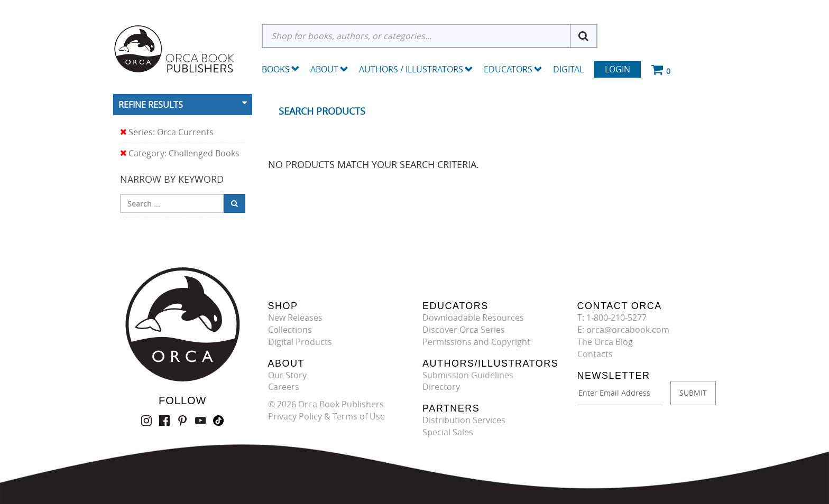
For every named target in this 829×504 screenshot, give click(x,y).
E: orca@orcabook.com (623, 330)
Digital (568, 69)
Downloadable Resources (473, 318)
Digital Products (300, 342)
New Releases (295, 318)
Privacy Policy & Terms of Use (326, 416)
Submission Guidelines (468, 375)
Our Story (287, 375)
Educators (513, 69)
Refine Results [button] (151, 105)
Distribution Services (464, 420)
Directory (441, 387)
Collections (290, 330)
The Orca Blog (605, 342)
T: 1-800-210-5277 (612, 318)
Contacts (595, 354)
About (329, 69)
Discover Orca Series (464, 330)
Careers (284, 387)
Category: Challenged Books (180, 153)
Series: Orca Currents (167, 132)
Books (276, 69)
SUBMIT (693, 393)
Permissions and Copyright (476, 342)
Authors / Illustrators (416, 69)
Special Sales (448, 432)
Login (618, 69)
